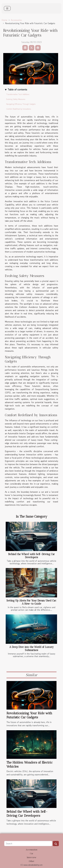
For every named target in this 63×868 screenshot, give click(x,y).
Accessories (16, 20)
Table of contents (17, 90)
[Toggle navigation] (7, 8)
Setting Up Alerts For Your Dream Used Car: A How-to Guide (32, 602)
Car (32, 853)
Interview (32, 857)
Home (4, 20)
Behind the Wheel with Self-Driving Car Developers (32, 556)
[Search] (28, 844)
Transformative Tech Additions (18, 94)
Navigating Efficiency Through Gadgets (21, 104)
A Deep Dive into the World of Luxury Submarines (32, 649)
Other (32, 861)
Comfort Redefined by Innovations (19, 109)
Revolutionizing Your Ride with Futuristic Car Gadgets (29, 715)
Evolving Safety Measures (16, 99)
